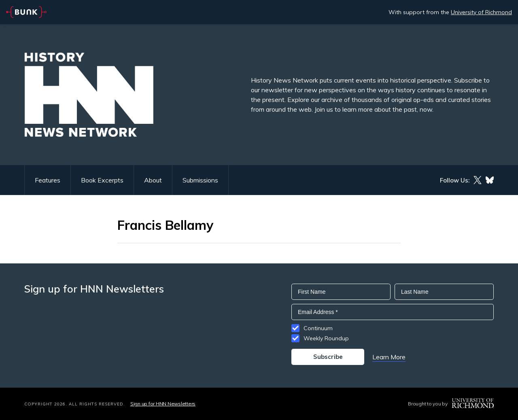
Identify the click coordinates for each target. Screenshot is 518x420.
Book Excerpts (102, 180)
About (153, 180)
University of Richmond (481, 12)
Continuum (318, 328)
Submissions (200, 180)
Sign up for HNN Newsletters (163, 404)
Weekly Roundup (326, 338)
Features (48, 180)
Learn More (389, 357)
